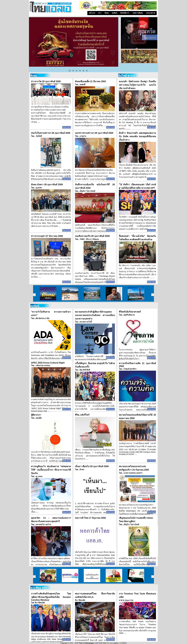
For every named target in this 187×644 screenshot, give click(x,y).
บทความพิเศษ (138, 13)
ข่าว (100, 13)
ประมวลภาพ (151, 13)
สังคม (107, 13)
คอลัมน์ (115, 13)
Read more (67, 127)
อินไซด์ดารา (125, 13)
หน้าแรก (92, 13)
